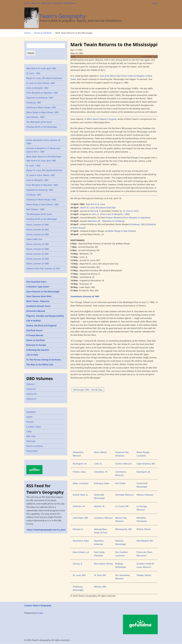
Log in (155, 3)
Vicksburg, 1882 (34, 102)
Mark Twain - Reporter (38, 301)
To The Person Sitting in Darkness (44, 360)
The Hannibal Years (36, 282)
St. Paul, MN (100, 575)
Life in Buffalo (34, 321)
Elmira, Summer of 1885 (38, 244)
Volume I (31, 384)
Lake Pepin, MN (80, 518)
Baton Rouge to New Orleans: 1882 (42, 112)
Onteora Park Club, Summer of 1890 (43, 268)
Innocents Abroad (36, 311)
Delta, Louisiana (81, 483)
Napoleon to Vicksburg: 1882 (40, 98)
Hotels (29, 417)
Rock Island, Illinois (103, 564)
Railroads (31, 441)
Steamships (32, 451)
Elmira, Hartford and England (41, 325)
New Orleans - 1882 (35, 117)
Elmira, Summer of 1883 (38, 230)
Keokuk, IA (99, 506)
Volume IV (31, 399)
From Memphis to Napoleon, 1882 (42, 93)
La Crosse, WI (122, 506)
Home (27, 3)
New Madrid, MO (145, 541)
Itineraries (58, 3)
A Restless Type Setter (38, 287)
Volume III (31, 394)
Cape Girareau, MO (146, 464)
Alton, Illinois (100, 452)
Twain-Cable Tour (34, 239)
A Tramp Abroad (35, 335)
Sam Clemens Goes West (39, 296)
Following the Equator (38, 350)
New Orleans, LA (81, 552)
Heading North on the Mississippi (42, 127)
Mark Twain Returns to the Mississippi (44, 157)
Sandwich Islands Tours (38, 306)
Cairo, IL (95, 214)
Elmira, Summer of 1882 (38, 225)
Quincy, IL (78, 564)
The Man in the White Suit (40, 365)
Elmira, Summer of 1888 (38, 259)
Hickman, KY (79, 506)
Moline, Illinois (144, 529)
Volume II (31, 389)
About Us (36, 3)
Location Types (34, 427)
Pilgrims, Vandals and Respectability (45, 316)
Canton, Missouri (124, 464)
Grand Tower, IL (80, 495)
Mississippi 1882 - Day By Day (88, 390)
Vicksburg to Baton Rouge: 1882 (41, 107)
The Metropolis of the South (39, 122)
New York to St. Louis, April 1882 (41, 68)
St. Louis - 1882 (33, 73)
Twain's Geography (62, 16)
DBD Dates (47, 3)
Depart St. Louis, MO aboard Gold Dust (44, 78)
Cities (29, 431)
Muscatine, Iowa (81, 541)
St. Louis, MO (79, 575)
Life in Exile (32, 355)
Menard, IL (96, 211)
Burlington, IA (80, 464)
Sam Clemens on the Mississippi (43, 291)
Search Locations (35, 446)
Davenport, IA (143, 472)
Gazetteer (31, 412)
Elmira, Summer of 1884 (38, 234)
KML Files (31, 436)
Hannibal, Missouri (124, 495)
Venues (30, 422)
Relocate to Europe (36, 345)
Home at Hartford (43, 33)
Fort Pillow (120, 483)
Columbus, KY (101, 472)
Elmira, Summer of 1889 (38, 264)
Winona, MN (100, 587)
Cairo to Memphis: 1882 (37, 88)
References (70, 3)
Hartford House (34, 330)
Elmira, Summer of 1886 (38, 249)
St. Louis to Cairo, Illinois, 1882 (41, 83)
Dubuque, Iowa (102, 483)
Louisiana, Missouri (103, 518)
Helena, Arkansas (145, 495)
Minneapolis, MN (124, 529)
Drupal (40, 613)
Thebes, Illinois (144, 575)
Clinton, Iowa (79, 472)
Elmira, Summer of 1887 (38, 254)
